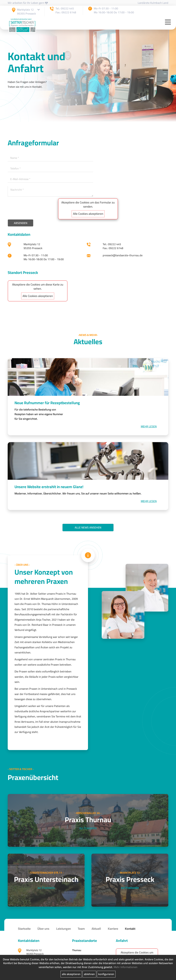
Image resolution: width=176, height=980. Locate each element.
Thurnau (77, 950)
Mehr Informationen (126, 967)
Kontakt (130, 929)
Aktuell (96, 929)
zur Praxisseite (88, 828)
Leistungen (64, 929)
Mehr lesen (149, 426)
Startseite (24, 929)
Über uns (43, 929)
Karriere (113, 929)
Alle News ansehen (88, 527)
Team (81, 929)
